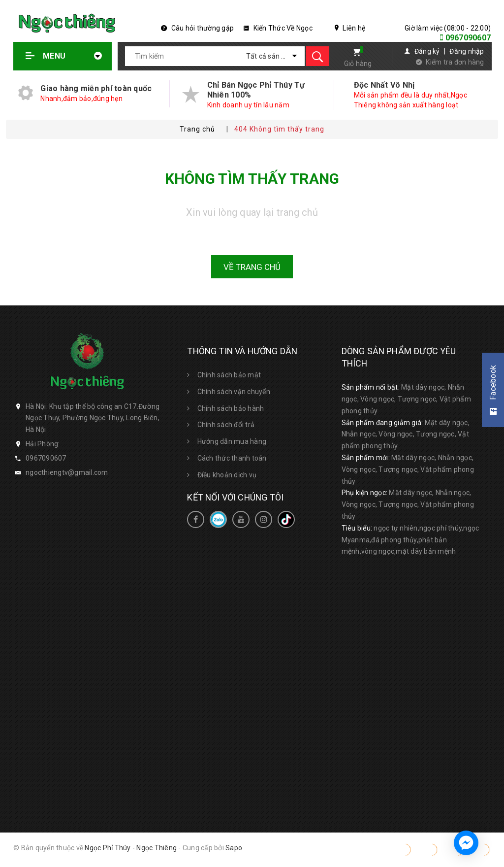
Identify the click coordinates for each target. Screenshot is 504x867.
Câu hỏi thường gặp (197, 28)
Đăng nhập (467, 51)
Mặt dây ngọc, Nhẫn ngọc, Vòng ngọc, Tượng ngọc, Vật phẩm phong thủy (406, 399)
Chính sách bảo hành (231, 408)
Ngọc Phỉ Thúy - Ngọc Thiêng (131, 848)
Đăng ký (427, 51)
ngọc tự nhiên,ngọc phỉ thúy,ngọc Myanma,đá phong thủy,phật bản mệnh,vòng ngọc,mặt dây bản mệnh (410, 540)
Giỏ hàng (358, 64)
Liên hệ (350, 28)
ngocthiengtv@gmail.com (67, 472)
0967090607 (468, 38)
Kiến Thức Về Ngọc (278, 28)
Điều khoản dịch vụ (227, 475)
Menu (64, 56)
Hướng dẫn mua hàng (232, 441)
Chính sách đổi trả (226, 425)
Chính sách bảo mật (229, 375)
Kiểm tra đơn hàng (455, 62)
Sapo (234, 848)
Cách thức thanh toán (232, 458)
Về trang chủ (252, 267)
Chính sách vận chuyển (234, 392)
